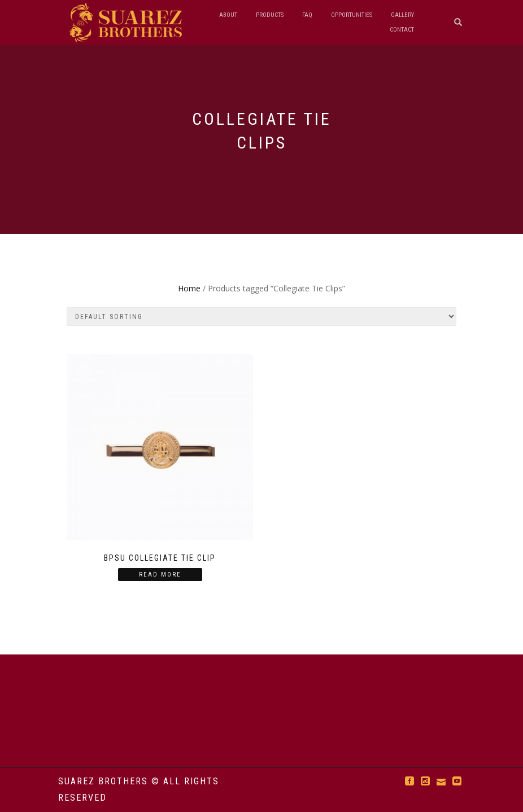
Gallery (402, 15)
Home (189, 288)
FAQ (307, 15)
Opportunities (352, 15)
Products (270, 15)
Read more (160, 575)
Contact (402, 30)
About (228, 15)
